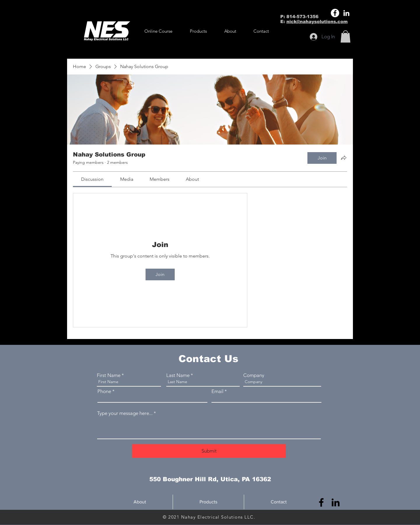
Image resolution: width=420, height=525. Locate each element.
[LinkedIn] (346, 13)
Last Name (178, 375)
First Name (109, 375)
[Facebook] (335, 13)
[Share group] (344, 158)
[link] (92, 179)
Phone (104, 391)
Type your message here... (125, 413)
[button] (198, 31)
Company (254, 375)
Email (217, 391)
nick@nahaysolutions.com (317, 21)
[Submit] (209, 451)
